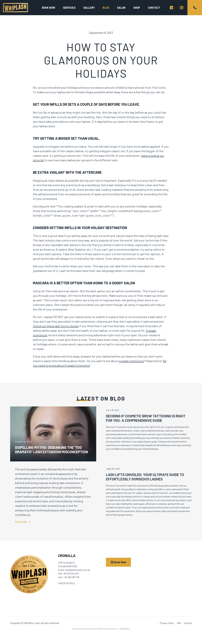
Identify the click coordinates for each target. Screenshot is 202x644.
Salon (121, 8)
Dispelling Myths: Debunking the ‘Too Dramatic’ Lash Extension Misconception (51, 450)
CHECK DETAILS (66, 583)
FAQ (179, 623)
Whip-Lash (15, 8)
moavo (94, 629)
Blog (106, 8)
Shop (137, 8)
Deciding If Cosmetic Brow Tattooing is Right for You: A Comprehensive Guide (146, 418)
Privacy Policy (167, 623)
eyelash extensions (131, 361)
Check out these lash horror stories (56, 326)
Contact (154, 8)
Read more (21, 522)
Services (69, 8)
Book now (49, 8)
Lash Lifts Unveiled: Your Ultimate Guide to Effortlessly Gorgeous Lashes (145, 477)
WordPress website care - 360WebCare (114, 629)
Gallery (89, 8)
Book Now (118, 562)
